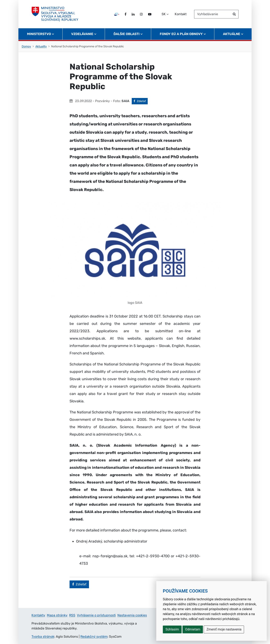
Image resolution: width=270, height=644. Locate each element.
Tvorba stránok (43, 637)
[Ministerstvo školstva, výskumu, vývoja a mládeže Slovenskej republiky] (55, 14)
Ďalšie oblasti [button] (127, 34)
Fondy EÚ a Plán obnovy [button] (181, 34)
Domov (26, 46)
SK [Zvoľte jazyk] (164, 14)
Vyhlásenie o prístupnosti (96, 615)
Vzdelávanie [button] (82, 34)
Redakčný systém (94, 637)
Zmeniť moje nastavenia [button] (224, 629)
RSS (72, 615)
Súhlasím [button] (172, 629)
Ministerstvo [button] (39, 34)
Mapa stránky (57, 615)
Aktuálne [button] (232, 34)
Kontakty (38, 615)
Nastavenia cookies (132, 615)
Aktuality (41, 46)
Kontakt (181, 14)
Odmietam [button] (193, 629)
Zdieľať (141, 101)
